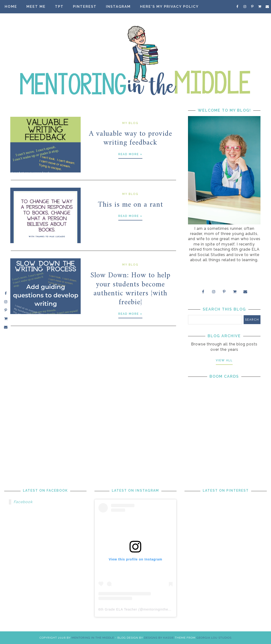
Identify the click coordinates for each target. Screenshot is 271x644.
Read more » (130, 154)
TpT (59, 7)
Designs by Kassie (159, 638)
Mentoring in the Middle (93, 638)
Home (11, 7)
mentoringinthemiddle (161, 609)
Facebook (23, 502)
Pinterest (85, 7)
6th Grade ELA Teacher (118, 609)
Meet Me (36, 7)
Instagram (118, 7)
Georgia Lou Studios (214, 638)
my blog (130, 123)
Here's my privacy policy (169, 7)
